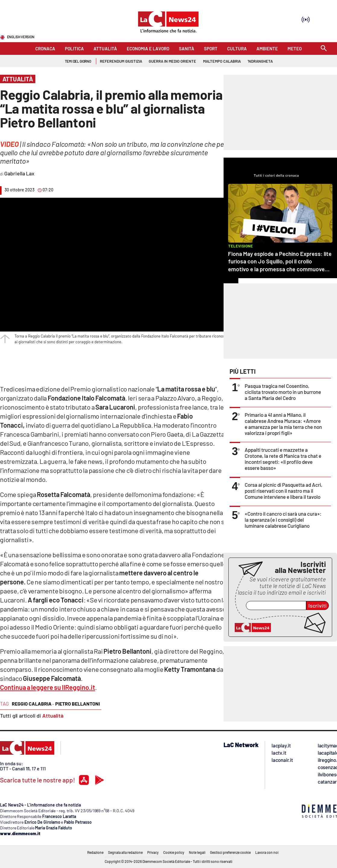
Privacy (153, 852)
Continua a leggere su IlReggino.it (48, 687)
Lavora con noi (267, 852)
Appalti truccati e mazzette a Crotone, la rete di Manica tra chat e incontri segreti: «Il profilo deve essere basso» (283, 459)
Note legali (197, 852)
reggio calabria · (33, 704)
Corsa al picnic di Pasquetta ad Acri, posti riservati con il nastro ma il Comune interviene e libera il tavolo (283, 491)
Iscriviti (318, 605)
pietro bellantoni (78, 704)
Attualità (53, 715)
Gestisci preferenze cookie (230, 852)
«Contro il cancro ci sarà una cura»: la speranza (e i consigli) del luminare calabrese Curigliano (283, 520)
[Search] (324, 49)
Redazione (95, 852)
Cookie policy (174, 852)
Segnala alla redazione (125, 852)
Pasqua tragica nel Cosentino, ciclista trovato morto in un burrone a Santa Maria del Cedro (283, 392)
